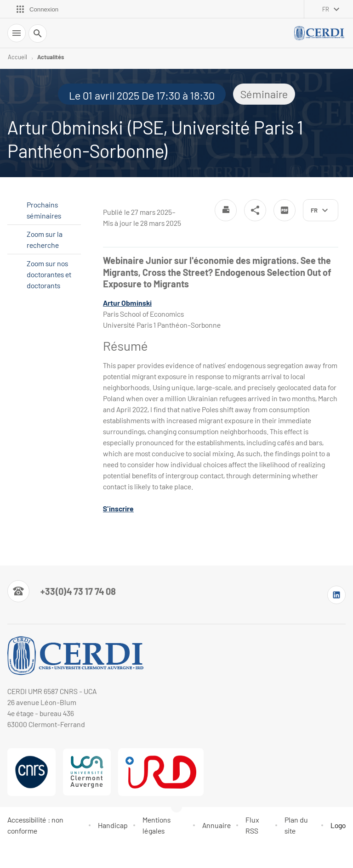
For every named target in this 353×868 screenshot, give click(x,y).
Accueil (17, 57)
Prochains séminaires (44, 210)
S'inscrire (118, 508)
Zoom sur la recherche (45, 239)
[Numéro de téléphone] (62, 591)
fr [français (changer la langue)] (326, 9)
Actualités (51, 57)
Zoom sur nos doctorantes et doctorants (49, 274)
